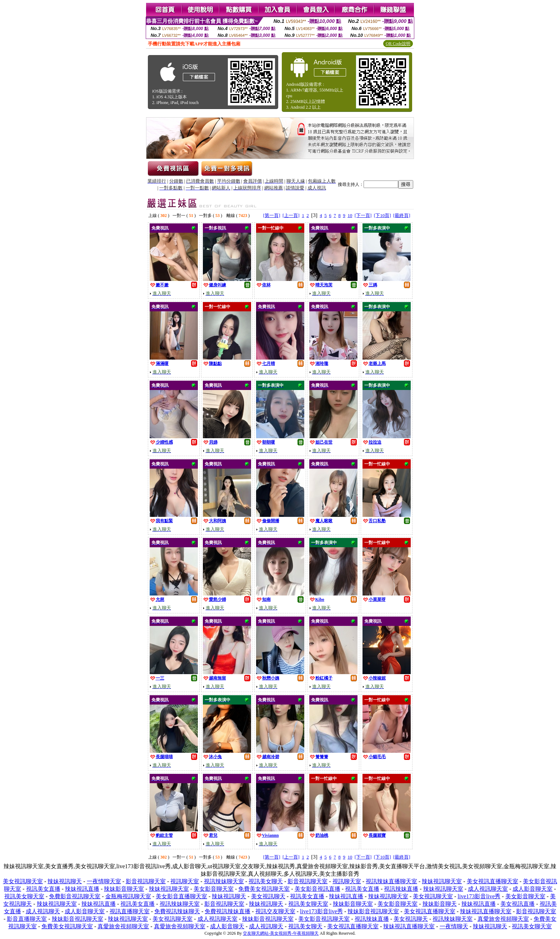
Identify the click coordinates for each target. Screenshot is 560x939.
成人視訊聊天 (43, 911)
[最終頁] (402, 215)
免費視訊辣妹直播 (227, 911)
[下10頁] (382, 215)
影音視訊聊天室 (146, 881)
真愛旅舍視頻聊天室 (503, 919)
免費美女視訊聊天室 (264, 889)
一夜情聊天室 (104, 881)
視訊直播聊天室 (130, 911)
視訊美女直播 (43, 889)
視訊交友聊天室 (275, 911)
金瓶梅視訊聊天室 (128, 896)
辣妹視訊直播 (82, 889)
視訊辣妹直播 (401, 889)
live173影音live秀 (479, 896)
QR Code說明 (398, 44)
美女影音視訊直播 (317, 889)
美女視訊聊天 (268, 896)
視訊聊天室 (185, 881)
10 (350, 215)
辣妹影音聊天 (440, 904)
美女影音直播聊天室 (181, 896)
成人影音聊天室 (532, 889)
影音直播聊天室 (27, 919)
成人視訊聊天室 (488, 889)
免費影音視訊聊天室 (75, 896)
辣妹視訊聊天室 (442, 881)
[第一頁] (272, 215)
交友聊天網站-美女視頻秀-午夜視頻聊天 (281, 933)
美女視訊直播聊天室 (492, 881)
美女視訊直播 (517, 904)
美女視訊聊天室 (23, 881)
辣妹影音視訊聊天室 (373, 911)
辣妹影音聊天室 (124, 889)
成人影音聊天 (227, 926)
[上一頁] (291, 215)
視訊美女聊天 (266, 881)
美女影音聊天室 (214, 889)
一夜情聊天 (454, 926)
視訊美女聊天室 (24, 896)
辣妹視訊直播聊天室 (486, 911)
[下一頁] (363, 215)
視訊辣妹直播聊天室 (391, 881)
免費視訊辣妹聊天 (177, 911)
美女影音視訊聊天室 (324, 919)
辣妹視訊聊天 (65, 881)
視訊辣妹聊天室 (224, 881)
